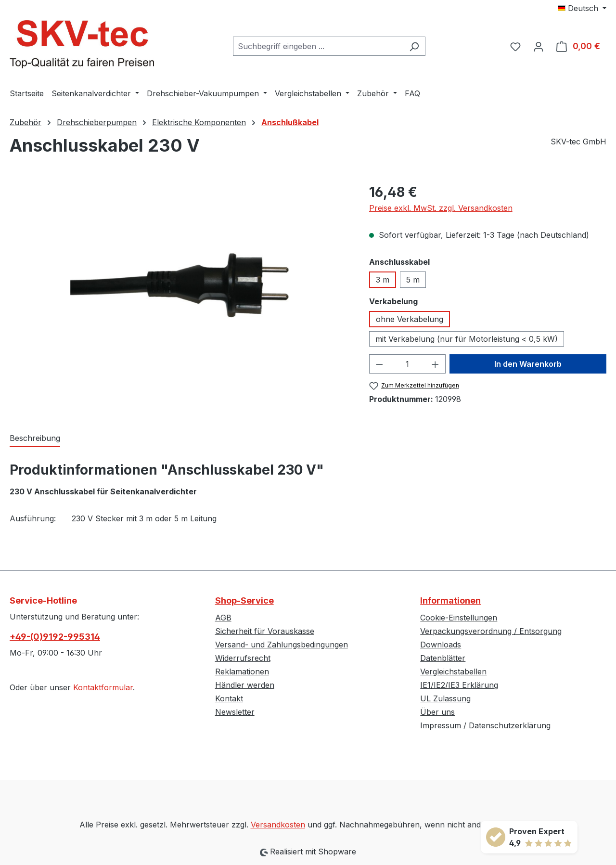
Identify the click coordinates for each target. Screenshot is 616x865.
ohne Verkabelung (410, 319)
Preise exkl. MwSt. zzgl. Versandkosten (441, 208)
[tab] (35, 439)
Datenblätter (443, 658)
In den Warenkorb (528, 364)
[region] (180, 285)
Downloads (441, 645)
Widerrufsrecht (243, 658)
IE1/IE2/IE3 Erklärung (459, 685)
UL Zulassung (445, 698)
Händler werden (245, 685)
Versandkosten (278, 825)
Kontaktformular (103, 687)
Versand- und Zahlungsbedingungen (282, 645)
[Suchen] (414, 46)
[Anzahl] (407, 364)
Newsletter (235, 712)
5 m (413, 280)
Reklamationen (242, 671)
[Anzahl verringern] (379, 364)
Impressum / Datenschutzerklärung (485, 725)
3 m (383, 280)
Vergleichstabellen (453, 671)
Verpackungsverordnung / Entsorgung (491, 631)
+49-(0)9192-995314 (55, 637)
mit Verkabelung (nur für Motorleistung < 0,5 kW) (467, 339)
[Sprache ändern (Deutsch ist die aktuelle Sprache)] (582, 8)
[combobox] (318, 46)
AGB (223, 618)
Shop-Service (244, 600)
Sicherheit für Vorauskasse (265, 631)
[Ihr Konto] (539, 46)
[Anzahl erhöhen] (436, 364)
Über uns (437, 712)
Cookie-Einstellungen (459, 618)
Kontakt (229, 698)
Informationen (450, 600)
